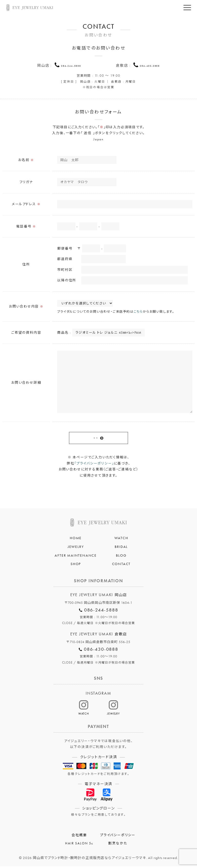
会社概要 (79, 837)
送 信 (95, 439)
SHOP (76, 566)
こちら (138, 313)
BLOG (121, 557)
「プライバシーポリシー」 (94, 465)
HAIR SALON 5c (79, 845)
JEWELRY (76, 548)
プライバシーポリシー (118, 837)
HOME (76, 540)
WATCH (121, 540)
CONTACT (121, 566)
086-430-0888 (150, 66)
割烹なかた (118, 845)
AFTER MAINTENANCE (76, 557)
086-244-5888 (71, 66)
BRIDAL (121, 548)
